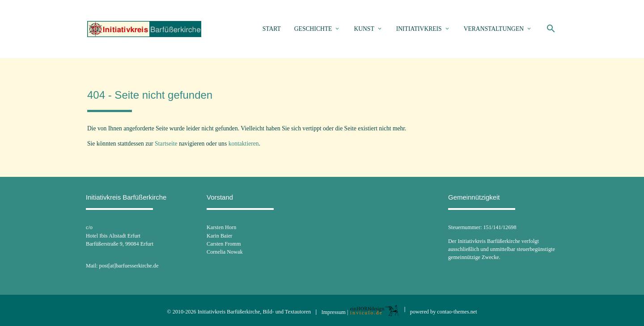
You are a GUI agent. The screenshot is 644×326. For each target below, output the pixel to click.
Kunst (364, 29)
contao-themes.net (457, 312)
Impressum (334, 312)
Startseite (166, 144)
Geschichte (313, 29)
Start (272, 29)
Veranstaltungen (494, 29)
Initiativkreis (419, 29)
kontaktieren (244, 144)
